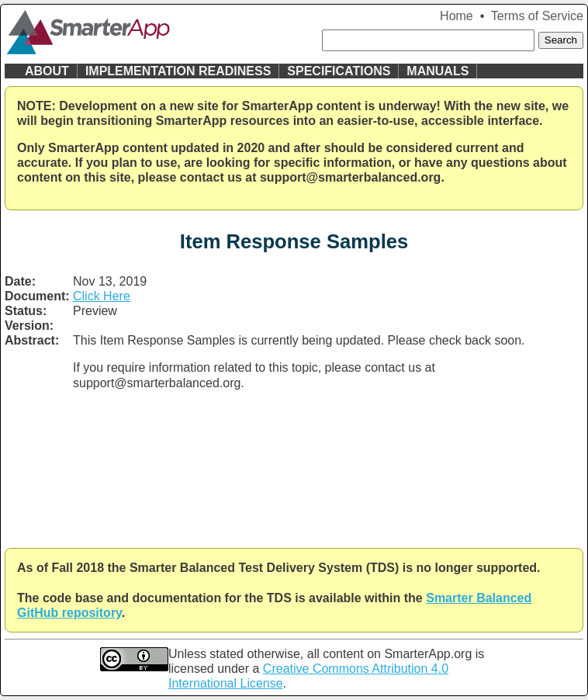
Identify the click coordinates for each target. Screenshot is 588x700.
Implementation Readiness (178, 71)
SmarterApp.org (428, 654)
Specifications (339, 71)
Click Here (102, 296)
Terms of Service (537, 16)
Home (457, 16)
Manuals (438, 71)
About (47, 71)
